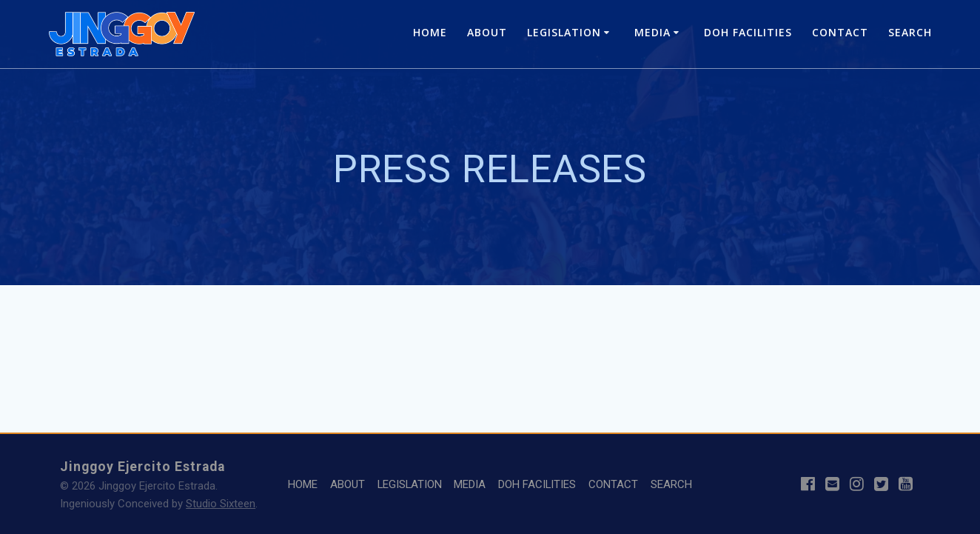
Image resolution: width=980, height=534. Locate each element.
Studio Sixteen (221, 504)
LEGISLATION (564, 32)
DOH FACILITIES (748, 32)
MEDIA (652, 32)
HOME (430, 32)
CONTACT (840, 32)
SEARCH (910, 32)
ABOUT (487, 32)
